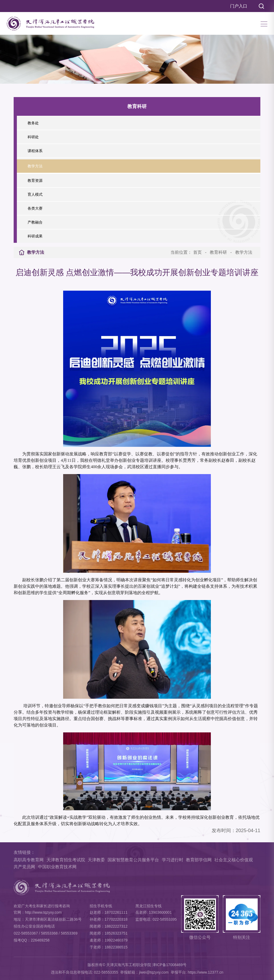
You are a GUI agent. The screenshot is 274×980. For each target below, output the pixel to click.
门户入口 (239, 6)
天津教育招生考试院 (66, 860)
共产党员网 (24, 867)
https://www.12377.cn (205, 972)
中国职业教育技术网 (57, 867)
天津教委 (96, 860)
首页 (197, 252)
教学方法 (244, 252)
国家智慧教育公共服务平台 (133, 860)
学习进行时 (173, 860)
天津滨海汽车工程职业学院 (129, 965)
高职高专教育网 (29, 860)
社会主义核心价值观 (234, 860)
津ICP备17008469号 (169, 965)
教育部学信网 (199, 860)
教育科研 (218, 252)
